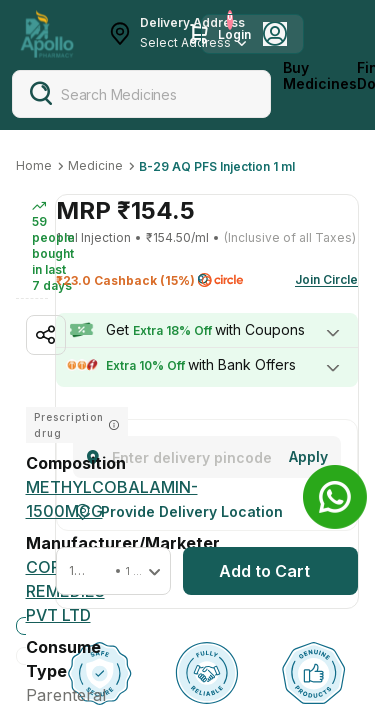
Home (34, 165)
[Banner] (335, 497)
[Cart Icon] (199, 34)
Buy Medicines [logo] (320, 76)
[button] (113, 571)
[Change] (308, 457)
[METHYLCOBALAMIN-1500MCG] (112, 499)
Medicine (95, 165)
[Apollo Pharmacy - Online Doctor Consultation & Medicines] (47, 34)
